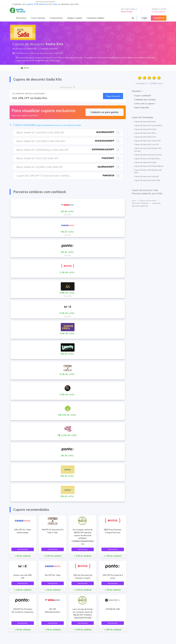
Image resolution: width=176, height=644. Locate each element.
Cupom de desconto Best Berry (147, 159)
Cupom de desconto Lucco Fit (146, 144)
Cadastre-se (159, 18)
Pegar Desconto (113, 96)
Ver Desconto (23, 549)
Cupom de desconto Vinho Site (147, 180)
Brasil (25, 68)
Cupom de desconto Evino (145, 137)
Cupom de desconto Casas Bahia (148, 125)
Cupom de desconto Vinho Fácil (147, 141)
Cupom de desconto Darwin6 (146, 176)
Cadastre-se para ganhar (105, 112)
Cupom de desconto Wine (145, 133)
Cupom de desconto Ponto (145, 129)
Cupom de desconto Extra (145, 122)
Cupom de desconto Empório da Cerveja (148, 150)
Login (145, 18)
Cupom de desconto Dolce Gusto (148, 155)
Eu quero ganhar (159, 12)
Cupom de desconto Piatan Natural (149, 166)
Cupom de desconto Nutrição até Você (148, 171)
